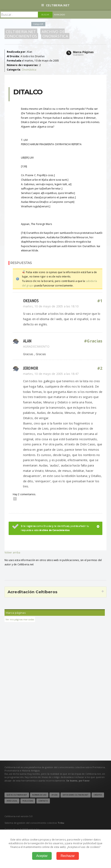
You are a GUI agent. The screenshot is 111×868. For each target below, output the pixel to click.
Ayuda (54, 795)
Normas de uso (39, 795)
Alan (27, 341)
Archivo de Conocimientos (35, 34)
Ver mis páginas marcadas (20, 619)
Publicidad (28, 801)
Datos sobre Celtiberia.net (75, 795)
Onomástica (55, 36)
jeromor (31, 368)
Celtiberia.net (55, 5)
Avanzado (60, 15)
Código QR (38, 24)
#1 (100, 301)
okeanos (31, 301)
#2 (100, 368)
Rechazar (68, 856)
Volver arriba (12, 553)
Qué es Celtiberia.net (17, 795)
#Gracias (93, 341)
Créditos (98, 795)
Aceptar (42, 856)
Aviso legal (12, 801)
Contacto (43, 801)
